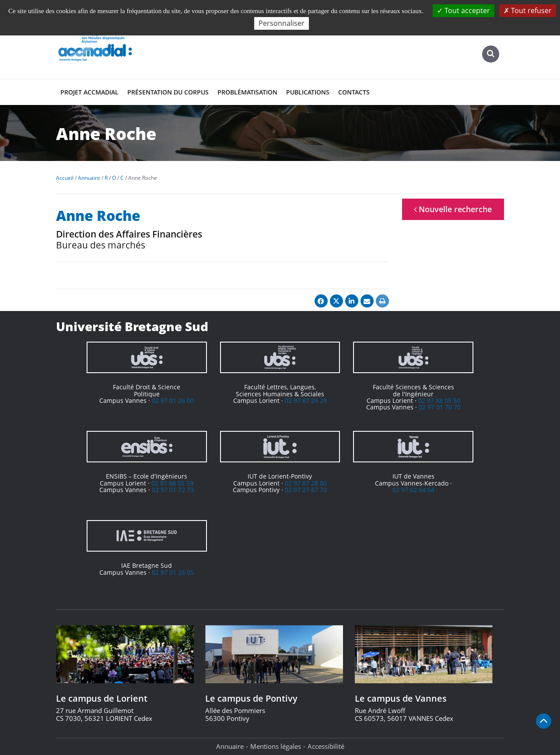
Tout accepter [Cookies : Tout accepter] (464, 10)
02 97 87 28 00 (306, 483)
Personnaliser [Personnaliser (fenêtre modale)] (282, 23)
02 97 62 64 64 (413, 490)
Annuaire (230, 746)
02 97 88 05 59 (172, 483)
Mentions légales (276, 746)
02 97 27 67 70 (306, 490)
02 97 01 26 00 (173, 400)
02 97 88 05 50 (439, 400)
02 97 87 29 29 (306, 400)
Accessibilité (326, 746)
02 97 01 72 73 (173, 490)
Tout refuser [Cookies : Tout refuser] (528, 10)
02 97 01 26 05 (173, 572)
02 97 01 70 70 (440, 407)
